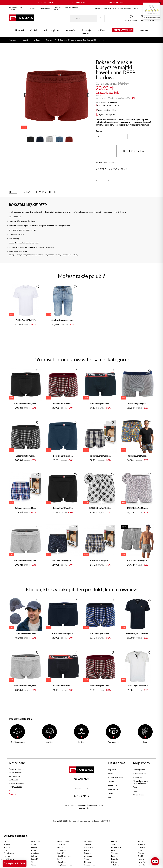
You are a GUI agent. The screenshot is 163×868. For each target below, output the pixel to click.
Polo (6, 850)
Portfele (114, 859)
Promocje (86, 30)
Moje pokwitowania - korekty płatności (141, 782)
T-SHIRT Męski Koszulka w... (137, 634)
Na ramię (88, 862)
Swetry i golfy (36, 841)
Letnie (60, 847)
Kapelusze (88, 847)
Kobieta (101, 30)
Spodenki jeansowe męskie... (63, 320)
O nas (110, 774)
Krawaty (141, 844)
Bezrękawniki (9, 853)
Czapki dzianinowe (65, 865)
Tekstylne (115, 865)
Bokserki (34, 859)
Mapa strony (113, 789)
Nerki (113, 844)
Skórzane (115, 853)
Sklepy (111, 793)
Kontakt (144, 30)
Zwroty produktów (140, 774)
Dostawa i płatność (115, 778)
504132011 (13, 780)
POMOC (33, 8)
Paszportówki (90, 865)
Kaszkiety (61, 844)
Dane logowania (139, 770)
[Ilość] (106, 151)
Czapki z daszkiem (64, 856)
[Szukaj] (83, 18)
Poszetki (141, 847)
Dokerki (60, 853)
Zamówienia (138, 778)
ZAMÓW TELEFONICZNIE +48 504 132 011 (66, 9)
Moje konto (141, 763)
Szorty (33, 850)
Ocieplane (62, 850)
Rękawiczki (142, 862)
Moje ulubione (138, 795)
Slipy (33, 862)
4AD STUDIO (105, 821)
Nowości (19, 30)
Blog (110, 797)
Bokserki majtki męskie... (63, 404)
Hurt (11, 790)
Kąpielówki (35, 853)
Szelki (140, 850)
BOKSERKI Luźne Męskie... (100, 508)
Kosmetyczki (116, 847)
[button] (142, 19)
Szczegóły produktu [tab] (41, 192)
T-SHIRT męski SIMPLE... (26, 320)
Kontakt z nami (114, 785)
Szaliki (140, 856)
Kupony (136, 791)
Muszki (141, 841)
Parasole (141, 865)
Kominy (141, 859)
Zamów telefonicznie (105, 162)
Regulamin (112, 770)
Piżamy (33, 865)
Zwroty (85, 34)
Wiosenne (88, 841)
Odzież (34, 30)
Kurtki (33, 844)
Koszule (7, 856)
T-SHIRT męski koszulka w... (137, 686)
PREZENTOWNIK (123, 30)
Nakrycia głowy (51, 30)
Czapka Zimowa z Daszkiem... (26, 634)
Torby (87, 859)
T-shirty (7, 847)
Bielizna (34, 856)
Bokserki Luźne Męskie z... (100, 456)
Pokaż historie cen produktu (106, 102)
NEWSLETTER (45, 8)
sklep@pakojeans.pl (16, 783)
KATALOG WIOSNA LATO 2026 (16, 9)
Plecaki (114, 841)
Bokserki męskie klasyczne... (26, 404)
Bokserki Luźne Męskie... (137, 456)
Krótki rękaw (9, 859)
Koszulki (7, 844)
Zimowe (87, 844)
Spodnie (34, 847)
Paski (113, 850)
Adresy (136, 787)
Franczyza (13, 794)
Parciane (115, 856)
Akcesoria (70, 30)
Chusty (141, 853)
